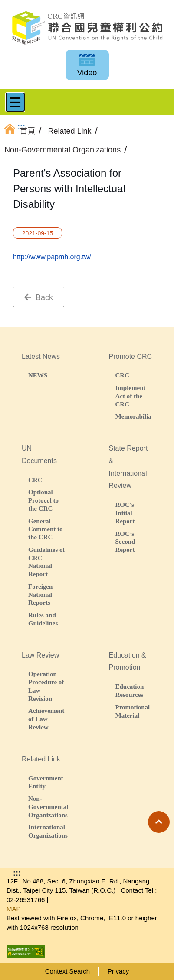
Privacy (118, 971)
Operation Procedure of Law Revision (46, 686)
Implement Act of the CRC (131, 396)
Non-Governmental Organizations (47, 807)
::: (17, 873)
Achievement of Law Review (46, 719)
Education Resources (130, 690)
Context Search (67, 971)
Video (87, 73)
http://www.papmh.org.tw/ (52, 257)
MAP (14, 909)
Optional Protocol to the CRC (43, 500)
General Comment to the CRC (46, 529)
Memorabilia (133, 416)
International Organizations (47, 831)
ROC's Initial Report (125, 513)
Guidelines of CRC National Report (47, 562)
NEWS (38, 375)
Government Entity (46, 782)
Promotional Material (133, 711)
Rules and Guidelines (43, 619)
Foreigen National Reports (40, 595)
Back (39, 297)
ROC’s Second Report (125, 542)
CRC (123, 375)
